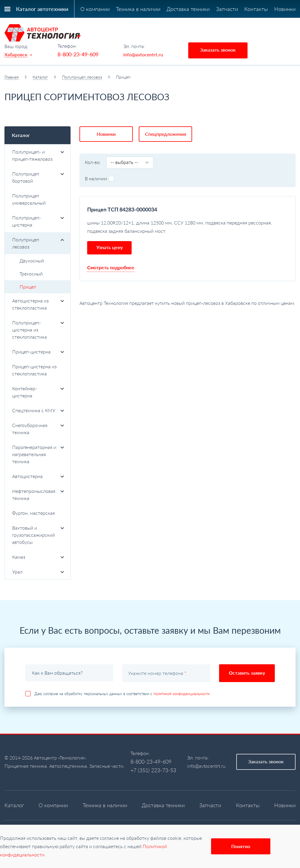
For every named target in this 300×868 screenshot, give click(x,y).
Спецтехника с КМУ (38, 410)
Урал (38, 572)
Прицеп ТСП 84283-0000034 (122, 209)
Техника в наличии (138, 9)
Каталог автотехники (42, 9)
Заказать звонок (218, 50)
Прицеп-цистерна (38, 352)
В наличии (99, 178)
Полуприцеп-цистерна (38, 221)
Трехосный (31, 274)
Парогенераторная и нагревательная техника (38, 454)
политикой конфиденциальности (181, 694)
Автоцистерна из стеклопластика (38, 304)
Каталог (40, 77)
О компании (95, 9)
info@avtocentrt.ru (143, 54)
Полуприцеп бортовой (38, 177)
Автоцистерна (38, 476)
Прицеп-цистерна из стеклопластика (34, 370)
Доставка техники (188, 9)
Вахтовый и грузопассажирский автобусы (38, 535)
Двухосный (32, 261)
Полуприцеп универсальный (29, 199)
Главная (12, 77)
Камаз (38, 557)
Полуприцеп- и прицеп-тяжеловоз (38, 155)
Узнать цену (110, 247)
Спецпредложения (166, 134)
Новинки (285, 9)
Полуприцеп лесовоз (82, 77)
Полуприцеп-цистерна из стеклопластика (38, 330)
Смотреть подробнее (111, 267)
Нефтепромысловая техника (38, 494)
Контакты (256, 9)
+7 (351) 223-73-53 (153, 770)
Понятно (241, 846)
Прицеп (28, 287)
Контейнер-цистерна (38, 392)
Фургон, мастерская (33, 513)
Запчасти (227, 9)
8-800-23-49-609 (78, 54)
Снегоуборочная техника (38, 429)
